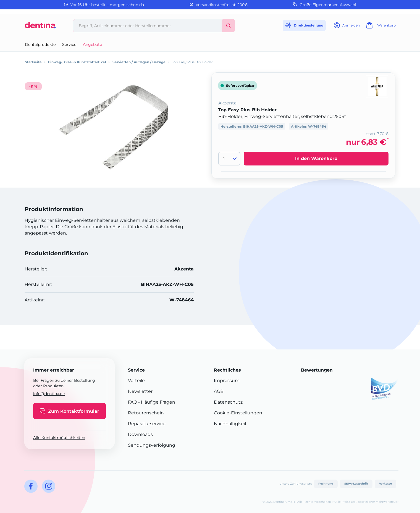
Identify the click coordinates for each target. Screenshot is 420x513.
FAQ (132, 402)
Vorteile (136, 381)
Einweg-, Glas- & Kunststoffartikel (77, 62)
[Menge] (229, 159)
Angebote (92, 44)
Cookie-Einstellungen (238, 413)
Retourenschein (146, 413)
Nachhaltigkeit (230, 424)
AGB (219, 391)
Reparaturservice (147, 424)
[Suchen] (228, 26)
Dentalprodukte (40, 44)
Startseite (33, 62)
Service (69, 44)
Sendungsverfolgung (152, 445)
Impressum (227, 381)
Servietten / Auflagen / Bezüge (139, 62)
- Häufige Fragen (156, 402)
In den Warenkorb (316, 158)
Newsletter (140, 391)
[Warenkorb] (380, 27)
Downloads (140, 434)
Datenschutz (228, 402)
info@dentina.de (49, 394)
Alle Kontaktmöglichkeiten (59, 438)
